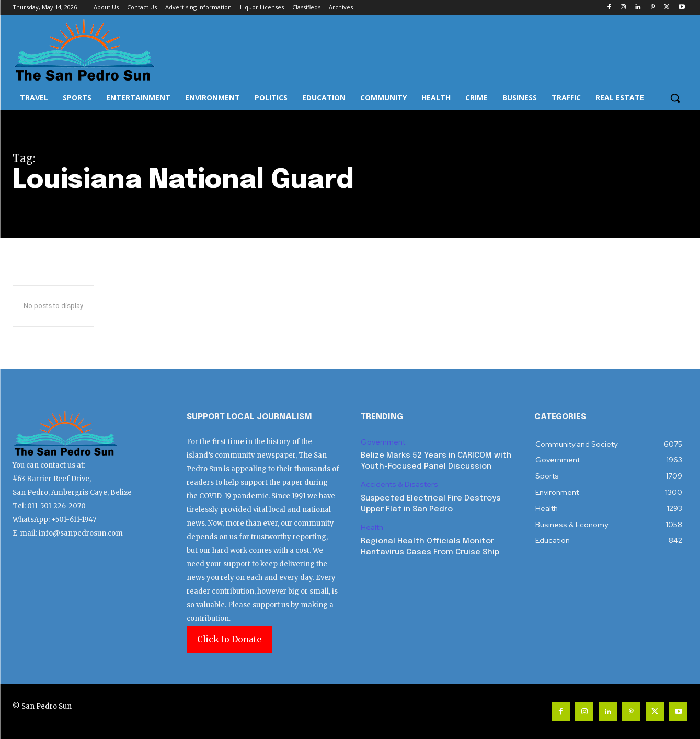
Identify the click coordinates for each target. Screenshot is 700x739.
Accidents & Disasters (399, 485)
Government (383, 442)
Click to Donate (229, 639)
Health (372, 527)
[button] (675, 98)
